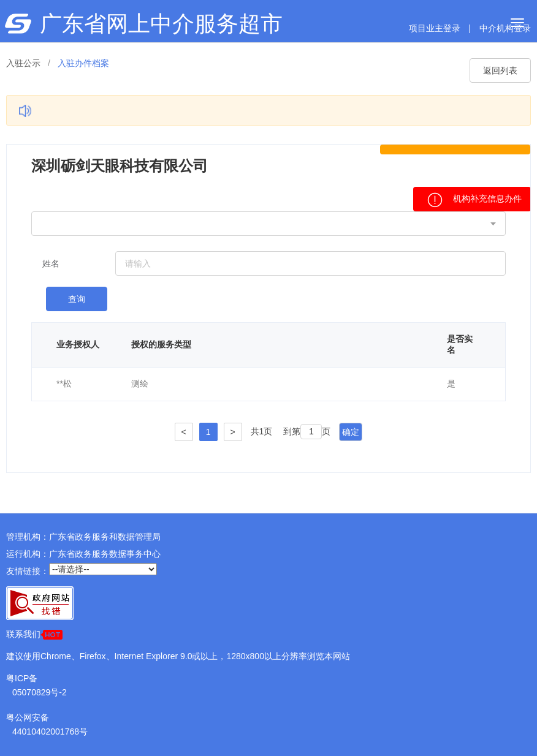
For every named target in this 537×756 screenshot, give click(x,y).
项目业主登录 (435, 28)
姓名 (51, 263)
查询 (77, 299)
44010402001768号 (50, 731)
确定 (351, 432)
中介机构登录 (505, 28)
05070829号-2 (40, 692)
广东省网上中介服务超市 (161, 24)
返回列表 (500, 70)
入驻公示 (23, 63)
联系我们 (34, 634)
